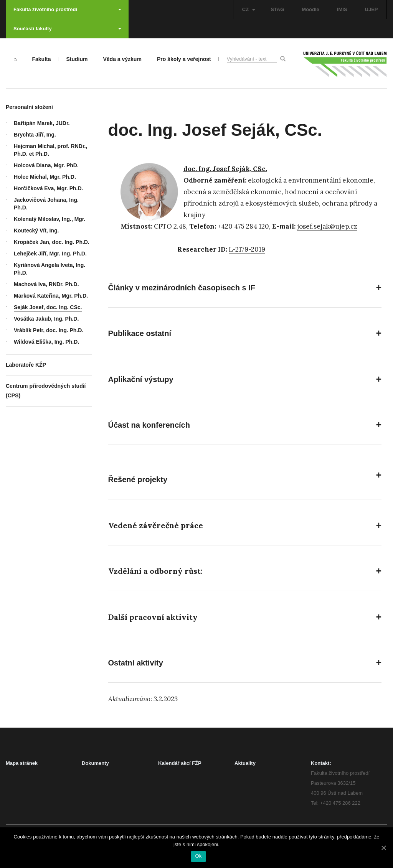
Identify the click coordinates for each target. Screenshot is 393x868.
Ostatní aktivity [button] (136, 663)
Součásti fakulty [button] (67, 29)
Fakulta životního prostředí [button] (67, 9)
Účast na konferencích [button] (149, 425)
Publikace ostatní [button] (140, 333)
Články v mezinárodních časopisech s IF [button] (182, 288)
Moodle (310, 9)
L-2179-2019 (247, 249)
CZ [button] (249, 9)
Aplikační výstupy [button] (141, 379)
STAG (277, 9)
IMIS (342, 9)
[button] (245, 525)
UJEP (372, 9)
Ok (198, 856)
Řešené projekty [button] (138, 479)
